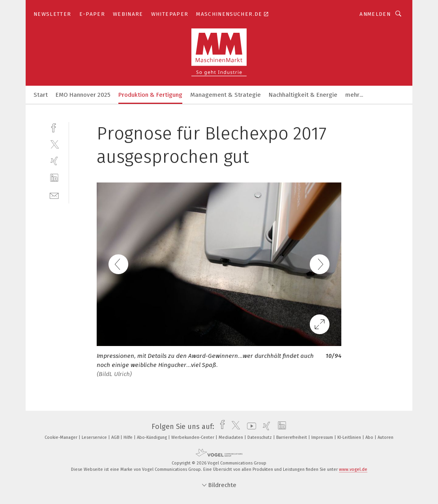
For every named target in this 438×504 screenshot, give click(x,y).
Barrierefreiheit (292, 437)
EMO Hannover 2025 (83, 95)
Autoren (386, 437)
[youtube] (250, 427)
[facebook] (54, 127)
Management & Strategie (226, 95)
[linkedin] (54, 178)
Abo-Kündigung (153, 437)
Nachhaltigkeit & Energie (303, 95)
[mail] (54, 195)
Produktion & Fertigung (150, 95)
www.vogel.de (353, 469)
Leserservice (95, 437)
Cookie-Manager (62, 437)
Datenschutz (260, 437)
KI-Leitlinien (350, 437)
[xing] (54, 161)
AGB (116, 437)
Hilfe (129, 437)
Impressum (323, 437)
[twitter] (54, 144)
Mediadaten (231, 437)
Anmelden (375, 14)
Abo (370, 437)
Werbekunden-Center (193, 437)
